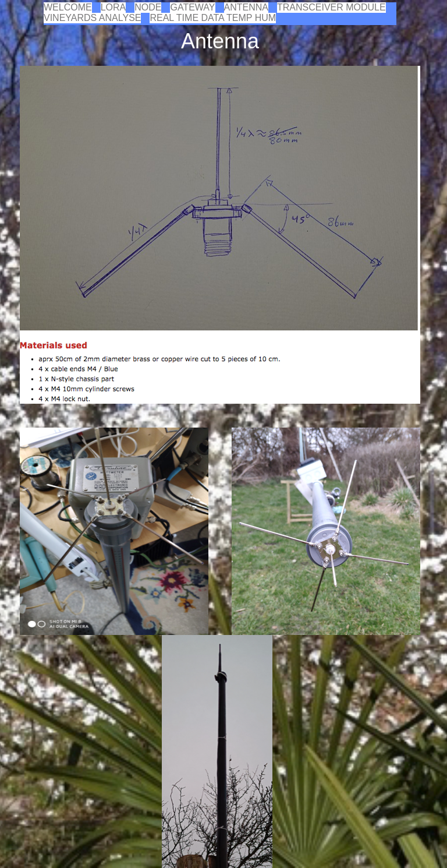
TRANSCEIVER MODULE (331, 7)
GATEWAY (192, 7)
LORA (113, 7)
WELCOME (68, 7)
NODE (148, 7)
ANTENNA (246, 7)
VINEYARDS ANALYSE (92, 18)
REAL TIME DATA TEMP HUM (213, 18)
